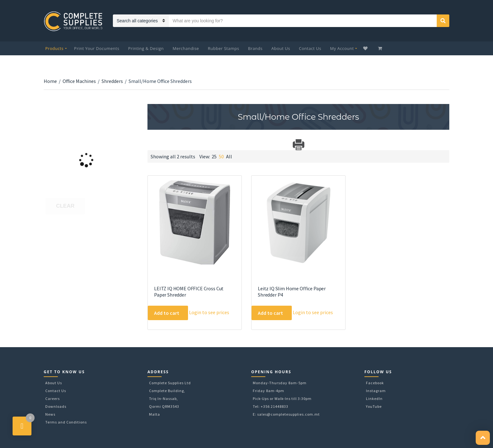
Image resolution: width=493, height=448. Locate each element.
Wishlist (366, 48)
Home (50, 81)
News (50, 414)
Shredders (112, 81)
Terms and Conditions (66, 422)
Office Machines (79, 81)
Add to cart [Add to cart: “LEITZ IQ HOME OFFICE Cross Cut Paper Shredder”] (167, 313)
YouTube (374, 406)
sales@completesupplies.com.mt (288, 414)
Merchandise (186, 48)
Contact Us (310, 48)
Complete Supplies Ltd (170, 383)
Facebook (375, 383)
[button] (483, 438)
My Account (342, 48)
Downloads (56, 406)
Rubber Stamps (224, 48)
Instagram (376, 391)
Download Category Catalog (153, 145)
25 (214, 156)
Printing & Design (146, 48)
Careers (53, 399)
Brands (255, 48)
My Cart (381, 48)
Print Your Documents (97, 48)
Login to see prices (209, 312)
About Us (281, 48)
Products (54, 48)
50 (221, 156)
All (229, 156)
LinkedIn (374, 399)
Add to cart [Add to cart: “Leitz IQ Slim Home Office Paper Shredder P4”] (270, 313)
